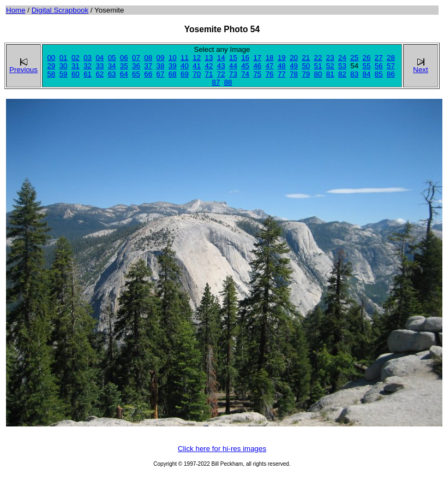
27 (379, 58)
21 (306, 58)
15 (233, 58)
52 (330, 66)
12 (197, 58)
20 (294, 58)
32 (88, 66)
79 (306, 74)
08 (148, 58)
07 (136, 58)
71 (209, 74)
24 (342, 58)
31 (76, 66)
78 (294, 74)
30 (64, 66)
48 (282, 66)
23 (330, 58)
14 (221, 58)
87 (216, 82)
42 (209, 66)
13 (209, 58)
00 (51, 58)
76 (270, 74)
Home (16, 10)
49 (294, 66)
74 (245, 74)
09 (161, 58)
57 (391, 66)
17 (257, 58)
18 (270, 58)
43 (221, 66)
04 (100, 58)
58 (51, 74)
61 (88, 74)
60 (76, 74)
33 (100, 66)
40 (185, 66)
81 (330, 74)
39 (173, 66)
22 (318, 58)
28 (391, 58)
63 (112, 74)
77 (282, 74)
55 (367, 66)
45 (245, 66)
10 (173, 58)
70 (197, 74)
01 (64, 58)
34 (112, 66)
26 (367, 58)
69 (185, 74)
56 (379, 66)
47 (270, 66)
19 (282, 58)
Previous (23, 66)
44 (233, 66)
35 (124, 66)
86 (391, 74)
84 (367, 74)
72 (221, 74)
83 (354, 74)
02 (76, 58)
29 (51, 66)
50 (306, 66)
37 (148, 66)
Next (420, 66)
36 (136, 66)
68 (173, 74)
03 (88, 58)
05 (112, 58)
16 (245, 58)
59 (64, 74)
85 (379, 74)
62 (100, 74)
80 (318, 74)
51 (318, 66)
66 (148, 74)
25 (354, 58)
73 (233, 74)
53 (342, 66)
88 (228, 82)
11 (185, 58)
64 (124, 74)
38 (161, 66)
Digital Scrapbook (60, 10)
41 (197, 66)
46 (257, 66)
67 (161, 74)
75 (257, 74)
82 (342, 74)
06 (124, 58)
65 (136, 74)
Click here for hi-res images (222, 449)
